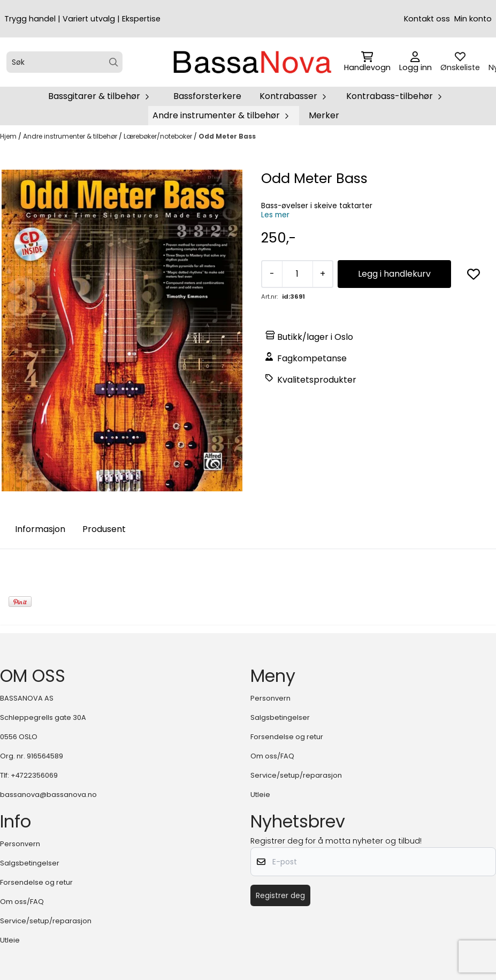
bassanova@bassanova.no (48, 795)
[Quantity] (297, 274)
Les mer (275, 215)
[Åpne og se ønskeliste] (460, 62)
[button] (474, 274)
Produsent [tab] (104, 529)
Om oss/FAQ (272, 756)
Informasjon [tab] (40, 529)
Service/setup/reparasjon (296, 775)
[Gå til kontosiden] (415, 62)
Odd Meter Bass (227, 136)
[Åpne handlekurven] (367, 62)
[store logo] (251, 62)
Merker (324, 115)
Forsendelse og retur (287, 737)
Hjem (9, 136)
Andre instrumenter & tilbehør (71, 136)
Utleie (260, 795)
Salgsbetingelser (280, 717)
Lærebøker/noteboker (159, 136)
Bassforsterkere (207, 96)
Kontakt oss (427, 19)
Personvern (270, 698)
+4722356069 (34, 775)
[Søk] (64, 62)
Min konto (473, 19)
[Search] (114, 62)
